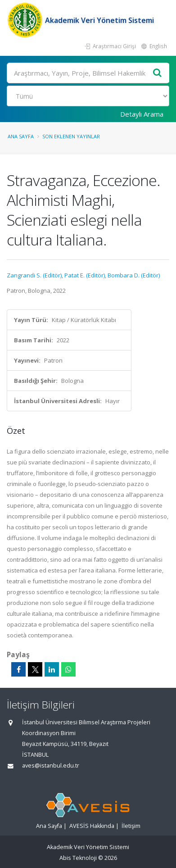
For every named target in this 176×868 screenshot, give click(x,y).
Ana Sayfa (21, 136)
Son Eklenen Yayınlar (71, 136)
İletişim (131, 826)
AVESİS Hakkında (92, 826)
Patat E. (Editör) (85, 275)
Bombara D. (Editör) (134, 275)
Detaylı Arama (142, 114)
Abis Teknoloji (78, 858)
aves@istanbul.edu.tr (51, 766)
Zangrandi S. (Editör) (34, 275)
